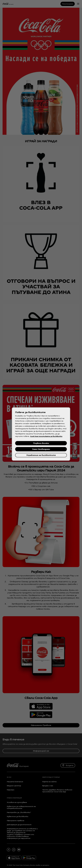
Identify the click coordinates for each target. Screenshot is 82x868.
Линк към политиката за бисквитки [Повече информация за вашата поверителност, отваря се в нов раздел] (46, 436)
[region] (41, 434)
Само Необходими (41, 449)
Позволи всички (41, 443)
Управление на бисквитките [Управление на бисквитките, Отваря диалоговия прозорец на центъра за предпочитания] (41, 455)
